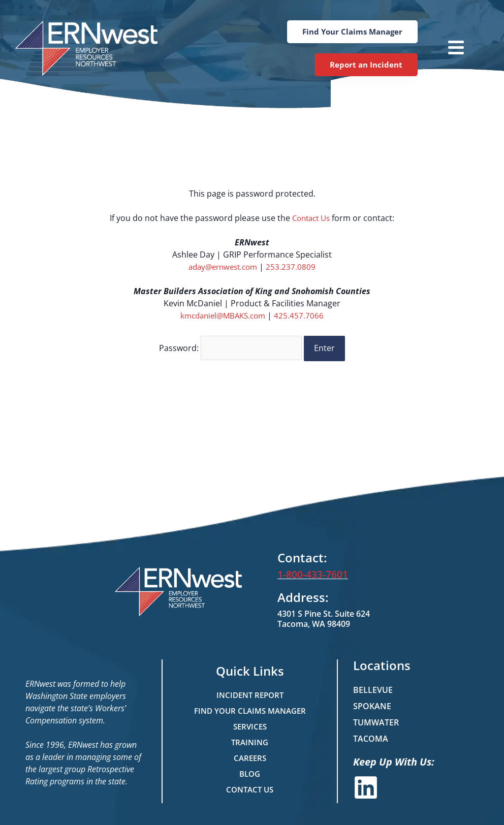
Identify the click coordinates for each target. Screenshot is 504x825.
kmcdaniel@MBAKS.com (223, 315)
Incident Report (250, 691)
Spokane (372, 703)
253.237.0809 (294, 267)
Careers (250, 754)
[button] (446, 49)
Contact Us (311, 218)
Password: (230, 346)
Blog (250, 770)
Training (250, 739)
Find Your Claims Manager (250, 707)
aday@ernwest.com (223, 267)
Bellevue (373, 686)
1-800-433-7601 (310, 572)
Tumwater (376, 719)
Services (250, 723)
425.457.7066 (302, 315)
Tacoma (371, 735)
